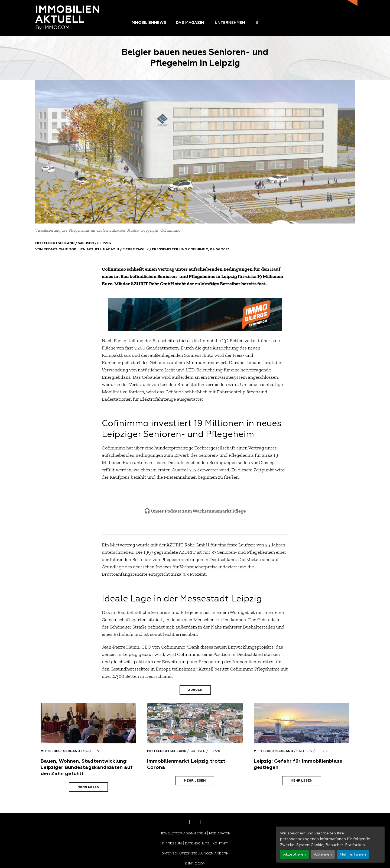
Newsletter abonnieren (183, 834)
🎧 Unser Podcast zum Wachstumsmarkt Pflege (195, 511)
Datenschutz (197, 844)
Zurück (195, 690)
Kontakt (220, 844)
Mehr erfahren (353, 854)
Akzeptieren (294, 854)
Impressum (172, 844)
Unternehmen (230, 23)
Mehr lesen (88, 787)
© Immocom (195, 864)
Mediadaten (220, 834)
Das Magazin (190, 23)
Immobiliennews (148, 23)
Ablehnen (323, 854)
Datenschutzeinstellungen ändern (195, 854)
